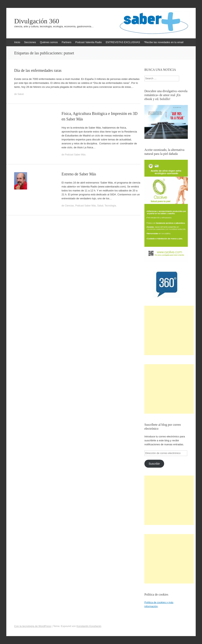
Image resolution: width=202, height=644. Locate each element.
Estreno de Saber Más (79, 174)
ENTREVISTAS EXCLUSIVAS (123, 42)
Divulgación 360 (37, 21)
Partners (67, 42)
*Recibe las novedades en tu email (164, 42)
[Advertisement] (169, 330)
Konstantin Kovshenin (89, 626)
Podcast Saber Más (75, 155)
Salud (21, 94)
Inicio (17, 42)
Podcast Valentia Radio (89, 42)
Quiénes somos (49, 42)
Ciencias (69, 206)
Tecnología (110, 206)
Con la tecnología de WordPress (33, 626)
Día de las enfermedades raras (38, 70)
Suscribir (154, 464)
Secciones (30, 42)
